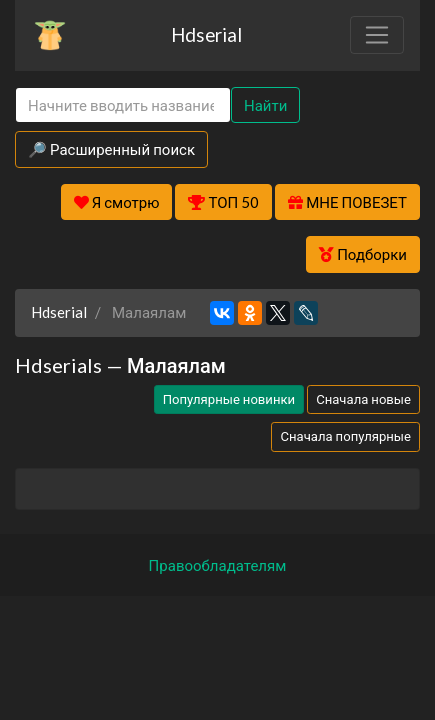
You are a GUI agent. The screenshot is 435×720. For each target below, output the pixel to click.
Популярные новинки (229, 399)
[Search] (123, 105)
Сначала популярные (345, 436)
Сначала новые (363, 399)
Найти (265, 105)
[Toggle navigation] (377, 35)
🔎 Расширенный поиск (111, 149)
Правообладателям (218, 565)
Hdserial (206, 34)
